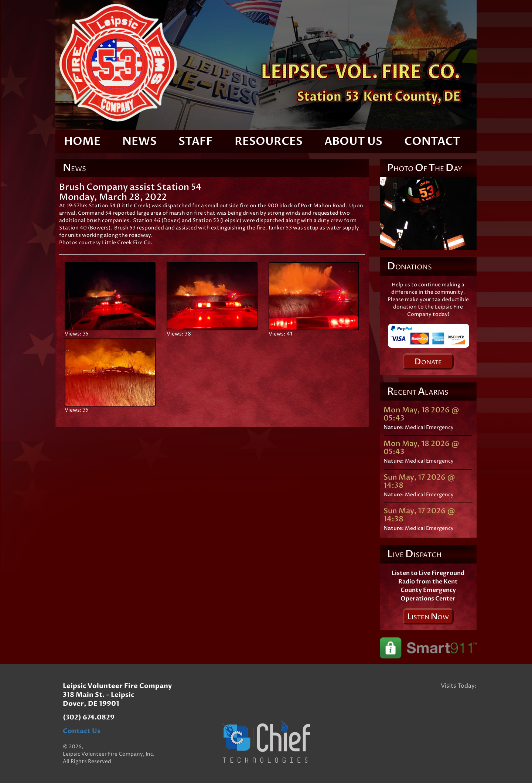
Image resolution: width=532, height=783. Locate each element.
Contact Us (82, 731)
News (139, 141)
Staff (196, 141)
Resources (269, 141)
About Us (353, 141)
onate (428, 362)
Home (82, 141)
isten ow (428, 617)
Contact (432, 141)
